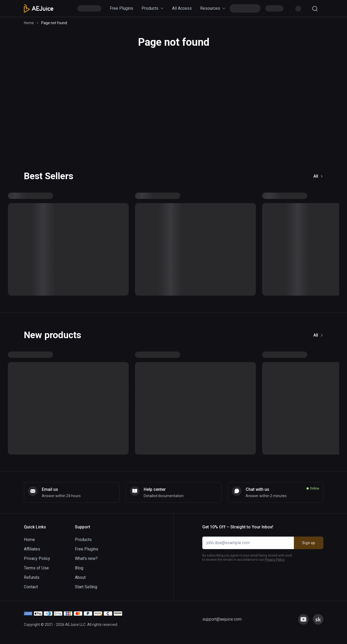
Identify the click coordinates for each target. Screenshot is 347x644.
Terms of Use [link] (36, 568)
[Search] (315, 9)
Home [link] (29, 23)
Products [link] (153, 8)
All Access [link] (182, 8)
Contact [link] (31, 587)
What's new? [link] (86, 558)
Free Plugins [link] (121, 8)
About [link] (80, 577)
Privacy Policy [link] (37, 558)
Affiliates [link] (32, 549)
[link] (72, 492)
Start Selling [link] (86, 587)
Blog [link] (79, 568)
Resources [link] (213, 8)
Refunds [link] (32, 577)
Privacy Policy (275, 560)
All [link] (318, 176)
